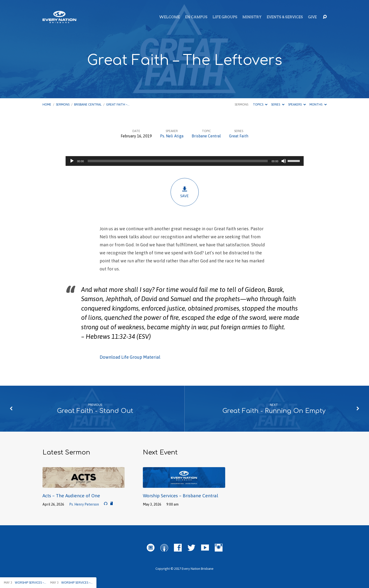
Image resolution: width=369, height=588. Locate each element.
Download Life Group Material (130, 357)
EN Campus (196, 17)
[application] (185, 161)
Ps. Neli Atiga (172, 136)
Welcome (170, 17)
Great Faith (239, 136)
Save (185, 192)
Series (278, 104)
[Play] (72, 161)
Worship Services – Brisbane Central (180, 496)
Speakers (297, 104)
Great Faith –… (118, 104)
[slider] (178, 161)
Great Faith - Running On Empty (274, 411)
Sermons (63, 104)
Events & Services (285, 17)
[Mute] (284, 161)
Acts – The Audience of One (71, 496)
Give (312, 17)
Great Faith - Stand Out (95, 411)
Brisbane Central (88, 104)
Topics (260, 104)
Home (47, 104)
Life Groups (225, 17)
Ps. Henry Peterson (84, 504)
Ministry (252, 17)
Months (318, 104)
